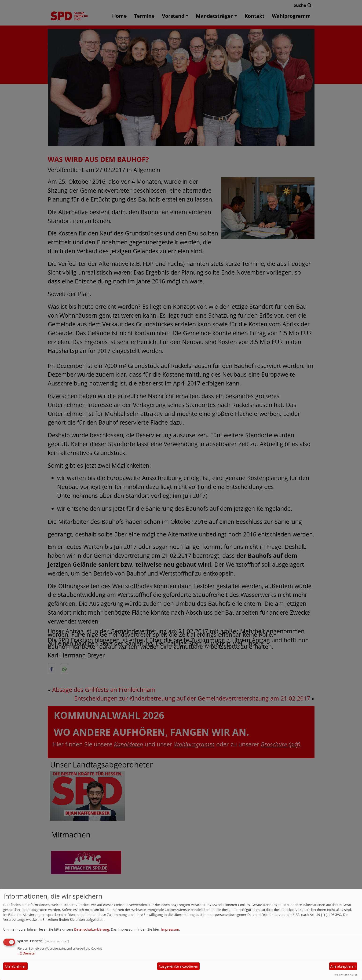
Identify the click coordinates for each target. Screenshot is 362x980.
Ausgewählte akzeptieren (178, 966)
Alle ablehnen (16, 966)
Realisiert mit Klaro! (345, 974)
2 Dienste (26, 953)
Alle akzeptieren (343, 966)
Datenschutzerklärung (92, 929)
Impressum (170, 929)
